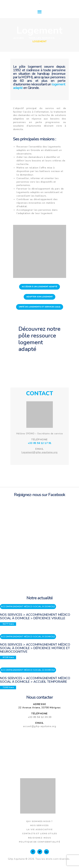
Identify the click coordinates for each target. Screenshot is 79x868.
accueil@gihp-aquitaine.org (39, 726)
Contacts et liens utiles (40, 834)
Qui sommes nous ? (39, 821)
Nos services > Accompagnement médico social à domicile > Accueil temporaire (35, 680)
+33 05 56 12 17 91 (40, 443)
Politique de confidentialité (39, 842)
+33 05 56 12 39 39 (40, 717)
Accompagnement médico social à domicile (28, 607)
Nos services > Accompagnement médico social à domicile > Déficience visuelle (35, 616)
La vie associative (39, 829)
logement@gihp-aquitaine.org (39, 452)
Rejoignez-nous (39, 838)
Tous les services (42, 38)
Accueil (19, 38)
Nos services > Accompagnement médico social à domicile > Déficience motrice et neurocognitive (35, 648)
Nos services (39, 825)
